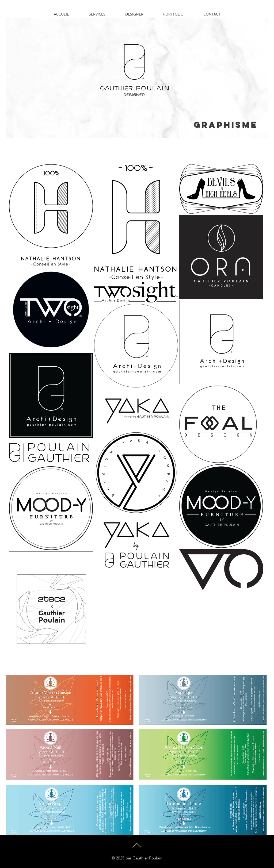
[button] (173, 14)
